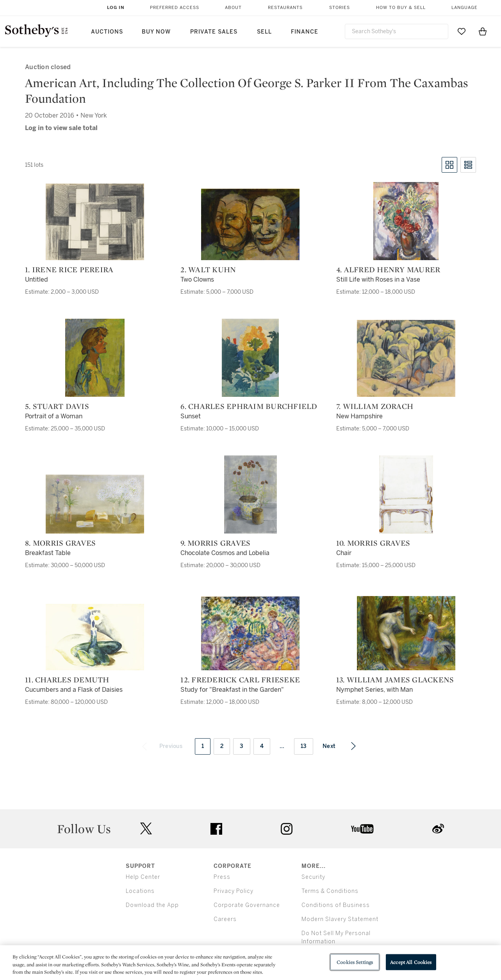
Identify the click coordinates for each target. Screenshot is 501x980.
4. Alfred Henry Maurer (388, 270)
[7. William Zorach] (406, 358)
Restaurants (285, 8)
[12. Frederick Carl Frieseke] (250, 633)
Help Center (143, 877)
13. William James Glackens (395, 680)
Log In (116, 8)
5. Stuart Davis (57, 406)
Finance (305, 32)
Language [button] (464, 8)
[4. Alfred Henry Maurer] (406, 221)
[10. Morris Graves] (406, 494)
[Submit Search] (439, 31)
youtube (362, 829)
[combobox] (397, 31)
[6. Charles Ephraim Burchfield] (250, 358)
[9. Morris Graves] (250, 494)
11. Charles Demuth (67, 680)
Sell (264, 32)
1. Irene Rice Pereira (69, 270)
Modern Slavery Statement (340, 919)
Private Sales (214, 32)
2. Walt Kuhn (208, 270)
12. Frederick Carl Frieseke (240, 680)
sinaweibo (438, 829)
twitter (146, 829)
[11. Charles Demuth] (95, 637)
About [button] (233, 8)
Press (222, 877)
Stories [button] (340, 8)
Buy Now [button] (156, 32)
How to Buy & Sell (401, 8)
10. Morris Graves (373, 543)
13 (304, 746)
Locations (140, 891)
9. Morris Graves (215, 543)
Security (313, 877)
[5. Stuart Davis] (95, 358)
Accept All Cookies (411, 962)
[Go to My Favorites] (462, 31)
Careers (225, 919)
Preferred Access (175, 8)
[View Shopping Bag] (483, 31)
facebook (216, 829)
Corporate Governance (247, 905)
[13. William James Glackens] (406, 633)
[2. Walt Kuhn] (250, 224)
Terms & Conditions (330, 891)
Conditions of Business (336, 905)
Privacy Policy (234, 891)
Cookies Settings (355, 962)
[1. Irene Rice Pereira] (95, 222)
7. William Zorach (375, 406)
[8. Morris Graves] (95, 504)
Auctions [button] (107, 32)
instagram (287, 829)
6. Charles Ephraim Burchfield (249, 406)
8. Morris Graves (60, 543)
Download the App (152, 905)
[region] (250, 963)
